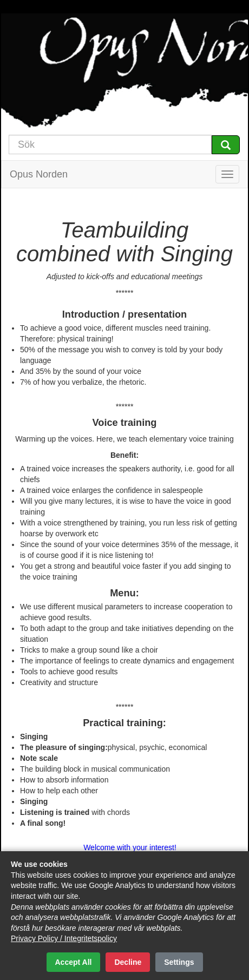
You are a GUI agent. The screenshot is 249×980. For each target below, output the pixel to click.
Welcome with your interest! (130, 847)
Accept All (74, 962)
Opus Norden (39, 174)
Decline (128, 962)
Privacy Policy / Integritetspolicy (64, 938)
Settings (179, 962)
